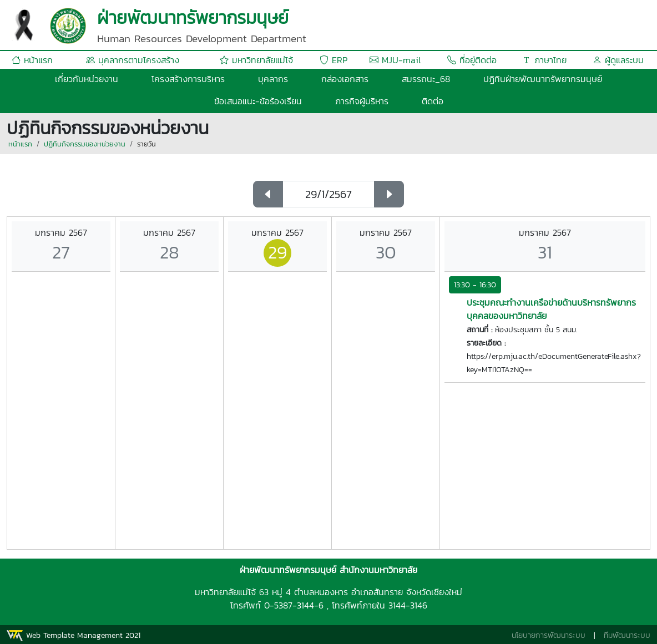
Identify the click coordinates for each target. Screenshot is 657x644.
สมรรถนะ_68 (426, 79)
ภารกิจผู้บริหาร (362, 101)
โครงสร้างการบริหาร (188, 79)
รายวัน (146, 144)
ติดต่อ (433, 101)
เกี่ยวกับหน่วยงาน (87, 79)
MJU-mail (395, 60)
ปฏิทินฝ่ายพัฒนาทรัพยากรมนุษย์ (543, 79)
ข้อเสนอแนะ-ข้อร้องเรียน (258, 101)
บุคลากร (273, 79)
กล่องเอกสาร (345, 79)
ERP (333, 60)
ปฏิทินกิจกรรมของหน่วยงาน (85, 144)
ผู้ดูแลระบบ (618, 60)
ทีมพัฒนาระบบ (627, 635)
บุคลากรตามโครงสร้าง (133, 60)
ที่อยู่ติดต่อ (472, 60)
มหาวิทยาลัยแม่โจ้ (256, 60)
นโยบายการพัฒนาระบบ (549, 635)
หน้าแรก (32, 60)
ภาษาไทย (544, 60)
